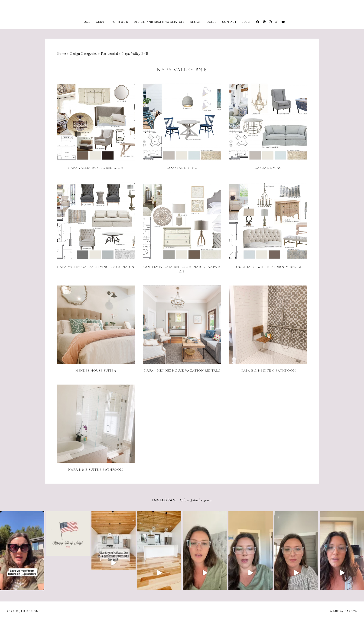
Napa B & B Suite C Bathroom (268, 370)
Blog (246, 22)
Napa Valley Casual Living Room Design (96, 267)
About (101, 22)
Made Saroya (344, 611)
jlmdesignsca (202, 500)
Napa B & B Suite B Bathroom (96, 470)
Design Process (203, 22)
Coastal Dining (182, 168)
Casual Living (268, 168)
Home (86, 22)
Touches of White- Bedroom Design (268, 267)
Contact (229, 22)
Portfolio (120, 22)
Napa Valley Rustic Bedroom (96, 168)
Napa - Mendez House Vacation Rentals (182, 370)
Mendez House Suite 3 (96, 370)
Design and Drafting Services (159, 22)
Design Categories (83, 53)
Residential (110, 53)
